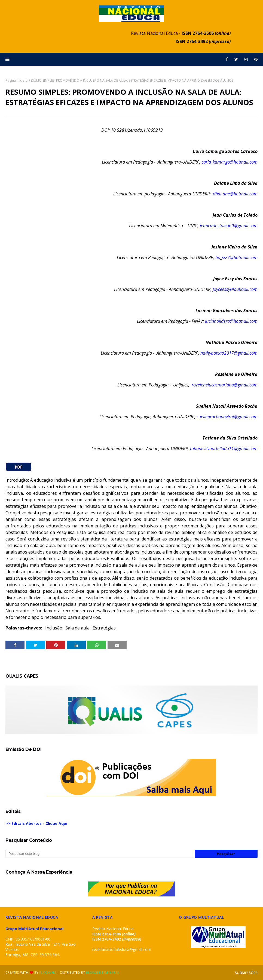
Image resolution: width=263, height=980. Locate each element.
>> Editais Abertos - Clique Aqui (36, 823)
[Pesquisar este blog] (100, 854)
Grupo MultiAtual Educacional (34, 929)
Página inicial (15, 80)
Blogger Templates (102, 973)
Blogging (48, 973)
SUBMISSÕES (246, 973)
